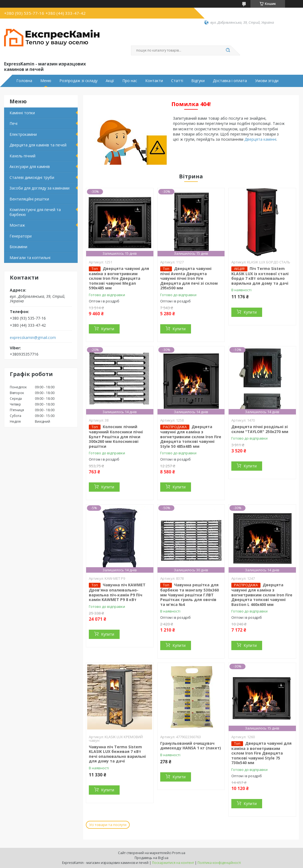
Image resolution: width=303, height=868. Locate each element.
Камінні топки (22, 113)
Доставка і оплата (230, 81)
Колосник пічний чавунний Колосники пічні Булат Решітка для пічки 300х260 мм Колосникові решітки (116, 436)
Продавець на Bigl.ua (152, 858)
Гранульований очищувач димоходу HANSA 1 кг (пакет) (191, 746)
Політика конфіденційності (219, 863)
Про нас (130, 81)
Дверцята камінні (260, 139)
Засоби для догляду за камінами (40, 188)
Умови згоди (267, 81)
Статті (177, 81)
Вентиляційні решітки (29, 199)
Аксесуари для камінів (30, 166)
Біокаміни (18, 247)
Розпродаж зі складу (78, 81)
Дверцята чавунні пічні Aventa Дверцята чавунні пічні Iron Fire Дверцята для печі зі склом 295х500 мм (189, 278)
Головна (24, 81)
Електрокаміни (23, 134)
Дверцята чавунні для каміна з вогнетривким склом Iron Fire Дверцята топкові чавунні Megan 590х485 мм (119, 278)
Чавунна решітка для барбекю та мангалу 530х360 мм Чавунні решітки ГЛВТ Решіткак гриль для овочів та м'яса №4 (190, 595)
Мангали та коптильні (30, 258)
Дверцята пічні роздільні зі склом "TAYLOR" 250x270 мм (260, 429)
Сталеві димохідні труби (32, 177)
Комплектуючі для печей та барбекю (35, 212)
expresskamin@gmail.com (33, 338)
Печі (13, 123)
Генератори (21, 236)
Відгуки (198, 81)
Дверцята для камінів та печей (38, 145)
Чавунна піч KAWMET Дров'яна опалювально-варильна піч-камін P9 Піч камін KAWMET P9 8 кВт (117, 592)
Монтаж (17, 225)
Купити (108, 329)
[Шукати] (228, 50)
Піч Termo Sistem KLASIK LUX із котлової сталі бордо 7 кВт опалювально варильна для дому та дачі (260, 276)
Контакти (154, 81)
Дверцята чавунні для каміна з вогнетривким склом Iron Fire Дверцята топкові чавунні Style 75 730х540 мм (261, 753)
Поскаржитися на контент (173, 863)
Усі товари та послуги (108, 825)
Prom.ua (179, 853)
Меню (46, 81)
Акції (110, 81)
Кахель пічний (22, 156)
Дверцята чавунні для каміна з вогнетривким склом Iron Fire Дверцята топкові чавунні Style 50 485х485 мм (191, 436)
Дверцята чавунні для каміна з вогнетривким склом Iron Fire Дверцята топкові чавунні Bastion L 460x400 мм (262, 595)
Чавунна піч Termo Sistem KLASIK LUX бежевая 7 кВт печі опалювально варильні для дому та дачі (117, 754)
